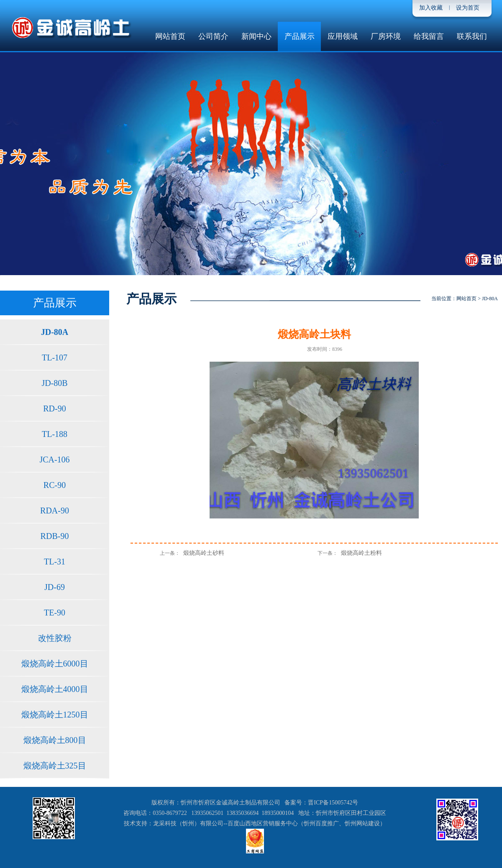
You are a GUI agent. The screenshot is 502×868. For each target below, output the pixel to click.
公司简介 (213, 36)
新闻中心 (256, 36)
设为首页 (468, 8)
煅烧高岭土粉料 (361, 553)
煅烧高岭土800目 (55, 740)
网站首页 (170, 36)
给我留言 (429, 36)
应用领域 (343, 36)
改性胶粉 (55, 638)
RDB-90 (55, 536)
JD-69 (55, 587)
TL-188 (55, 434)
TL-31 (55, 562)
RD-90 (54, 408)
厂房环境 (386, 36)
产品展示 (300, 36)
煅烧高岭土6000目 (55, 664)
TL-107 (55, 357)
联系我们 (472, 36)
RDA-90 (55, 511)
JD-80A (55, 332)
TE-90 (55, 613)
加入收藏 (431, 8)
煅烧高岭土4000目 (55, 689)
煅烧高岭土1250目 (55, 715)
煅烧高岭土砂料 (204, 553)
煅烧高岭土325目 (55, 766)
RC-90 (55, 485)
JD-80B (54, 383)
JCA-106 (54, 460)
